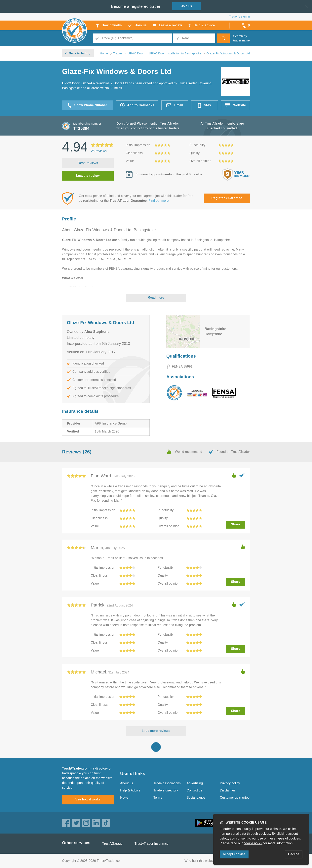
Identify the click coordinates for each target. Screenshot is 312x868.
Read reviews (88, 163)
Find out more (159, 201)
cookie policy (253, 843)
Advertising (195, 783)
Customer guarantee (235, 798)
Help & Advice (130, 790)
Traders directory (166, 790)
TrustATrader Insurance (152, 844)
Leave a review (88, 176)
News (124, 798)
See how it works (88, 799)
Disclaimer (228, 790)
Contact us (194, 790)
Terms (158, 798)
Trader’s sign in (239, 16)
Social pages (196, 798)
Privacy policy (230, 783)
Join (187, 6)
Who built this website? (201, 861)
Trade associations (167, 783)
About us (127, 783)
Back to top (156, 747)
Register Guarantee (227, 198)
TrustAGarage (112, 844)
